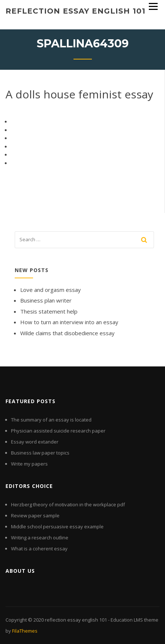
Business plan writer (46, 300)
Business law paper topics (40, 453)
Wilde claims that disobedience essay (67, 333)
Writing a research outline (40, 538)
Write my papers (29, 464)
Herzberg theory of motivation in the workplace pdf (68, 504)
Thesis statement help (49, 311)
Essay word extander (35, 442)
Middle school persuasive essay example (57, 527)
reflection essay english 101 (76, 11)
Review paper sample (35, 515)
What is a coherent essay (39, 549)
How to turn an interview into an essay (69, 322)
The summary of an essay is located (51, 420)
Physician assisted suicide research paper (58, 431)
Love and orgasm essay (51, 290)
